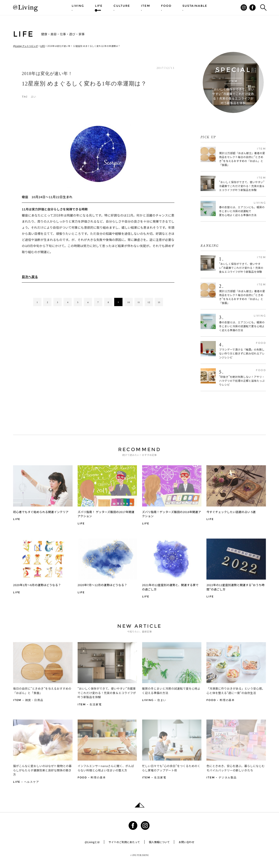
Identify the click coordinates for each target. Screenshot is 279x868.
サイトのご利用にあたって (124, 842)
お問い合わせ (186, 842)
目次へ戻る (30, 277)
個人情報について (159, 842)
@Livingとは (92, 842)
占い (33, 96)
